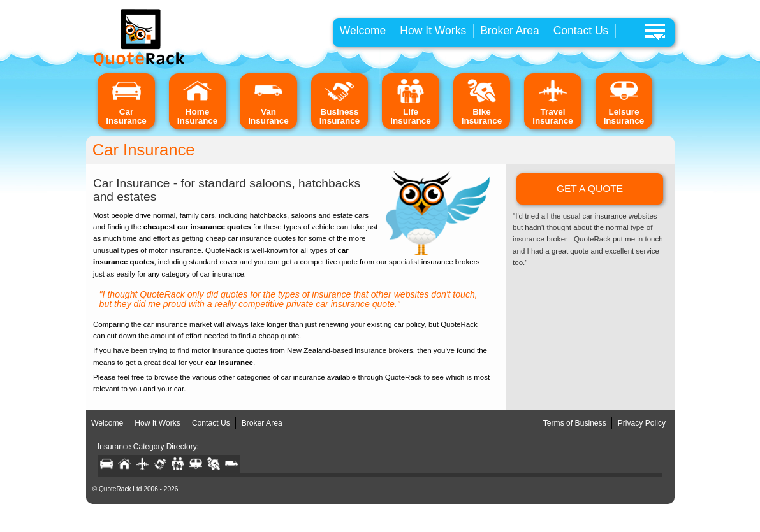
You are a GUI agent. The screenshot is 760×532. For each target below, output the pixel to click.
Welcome (363, 31)
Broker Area (510, 31)
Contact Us (581, 31)
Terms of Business (575, 423)
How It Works (433, 31)
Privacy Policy (642, 423)
